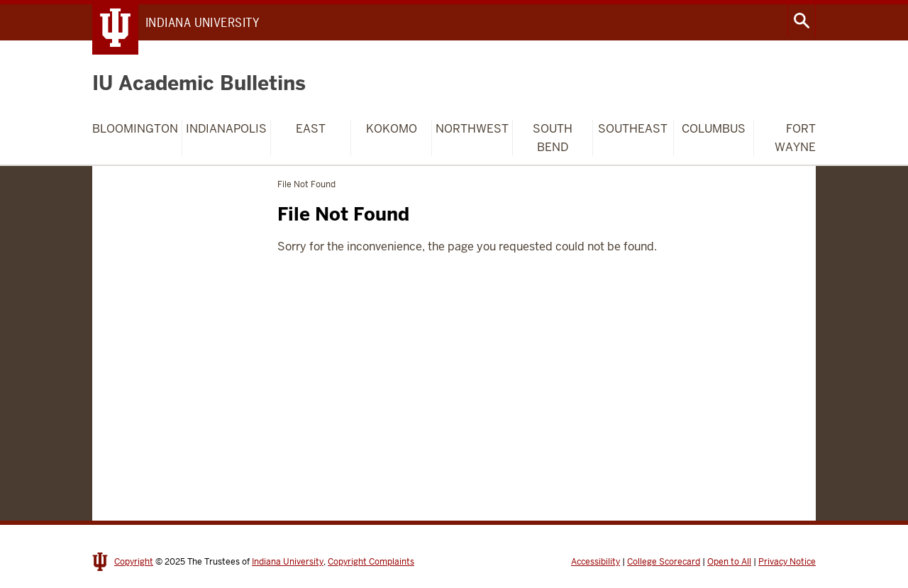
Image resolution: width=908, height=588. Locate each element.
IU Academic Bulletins (199, 83)
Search (802, 21)
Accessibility (596, 562)
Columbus (714, 129)
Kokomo (392, 129)
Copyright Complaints (371, 562)
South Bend (553, 138)
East (311, 129)
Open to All (729, 562)
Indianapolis (226, 129)
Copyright (134, 562)
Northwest (472, 129)
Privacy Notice (787, 562)
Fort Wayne (795, 138)
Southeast (633, 129)
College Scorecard (664, 562)
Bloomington (135, 129)
